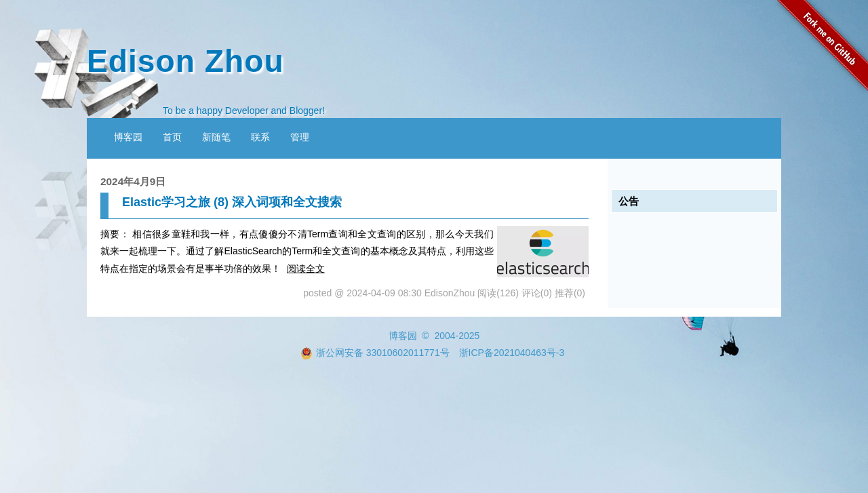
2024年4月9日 (133, 181)
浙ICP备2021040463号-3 (512, 353)
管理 (300, 137)
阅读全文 (306, 269)
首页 (172, 137)
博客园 (128, 137)
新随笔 (216, 137)
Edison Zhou (185, 61)
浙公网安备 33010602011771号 (375, 353)
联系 (260, 137)
